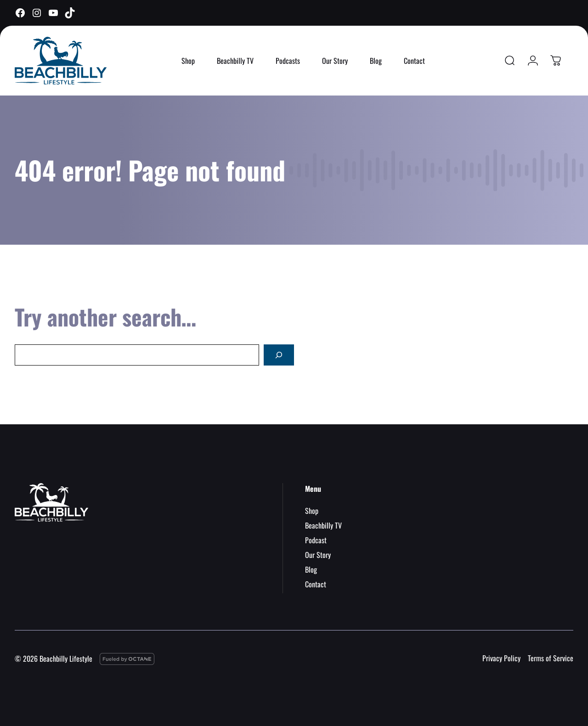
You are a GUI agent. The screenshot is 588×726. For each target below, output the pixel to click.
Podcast (316, 540)
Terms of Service (551, 658)
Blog (376, 61)
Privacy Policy (501, 658)
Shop (188, 61)
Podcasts (288, 61)
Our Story (335, 61)
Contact (414, 61)
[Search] (279, 355)
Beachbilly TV (235, 61)
